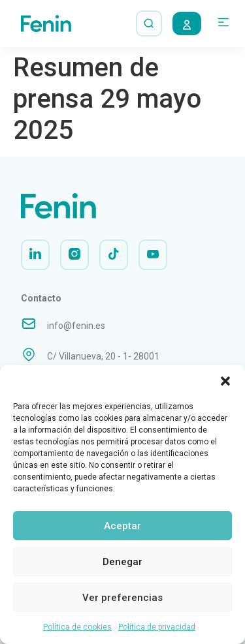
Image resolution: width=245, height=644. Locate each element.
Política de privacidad (157, 627)
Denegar (122, 562)
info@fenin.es (76, 326)
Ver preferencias (122, 598)
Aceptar (122, 526)
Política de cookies (77, 627)
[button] (225, 381)
